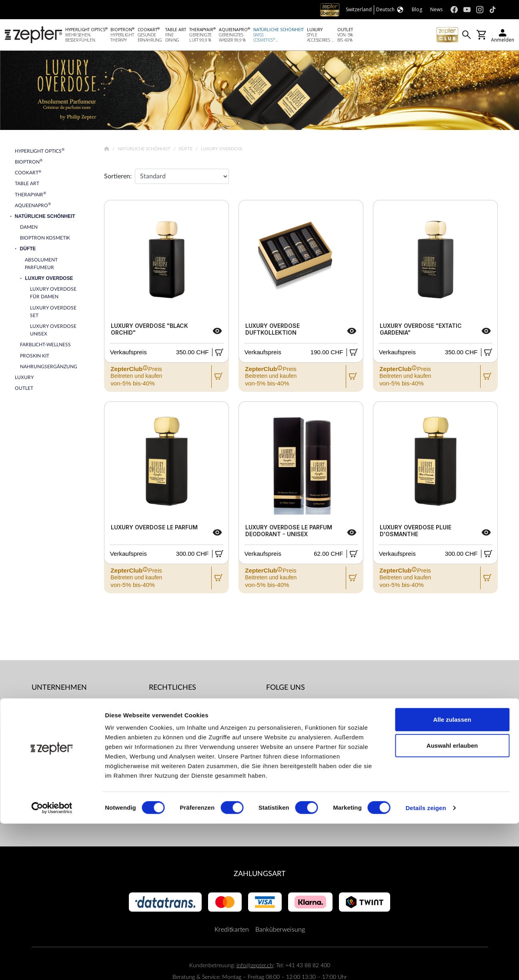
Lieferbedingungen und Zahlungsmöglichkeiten (181, 768)
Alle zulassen (452, 876)
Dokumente (165, 821)
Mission (43, 722)
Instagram (290, 738)
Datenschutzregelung (178, 789)
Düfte (186, 151)
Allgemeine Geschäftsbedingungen (197, 706)
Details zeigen (426, 964)
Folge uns (286, 689)
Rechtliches (172, 689)
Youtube (288, 722)
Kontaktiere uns (53, 738)
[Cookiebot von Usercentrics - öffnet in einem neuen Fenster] (52, 964)
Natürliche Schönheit (145, 151)
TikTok (285, 754)
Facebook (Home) (301, 706)
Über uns (44, 706)
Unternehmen (59, 689)
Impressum (164, 747)
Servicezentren (169, 805)
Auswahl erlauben (452, 902)
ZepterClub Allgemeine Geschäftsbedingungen (181, 727)
